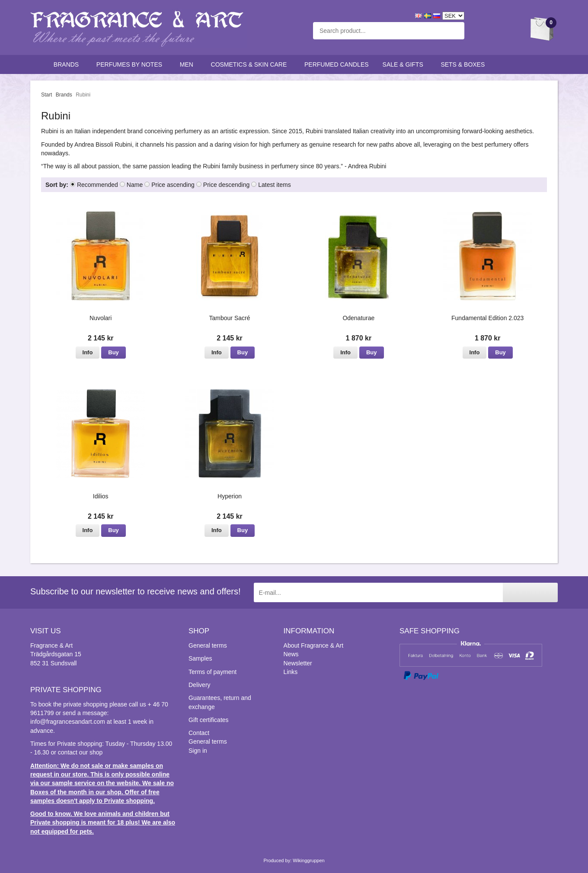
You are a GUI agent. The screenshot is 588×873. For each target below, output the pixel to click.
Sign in (198, 751)
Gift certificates (209, 720)
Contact (199, 733)
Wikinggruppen (308, 860)
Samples (200, 658)
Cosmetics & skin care (251, 64)
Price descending (226, 185)
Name (135, 185)
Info (88, 352)
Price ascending (173, 185)
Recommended (97, 185)
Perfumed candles (337, 64)
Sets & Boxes (465, 64)
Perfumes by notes (131, 64)
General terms (208, 645)
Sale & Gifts (405, 64)
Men (189, 64)
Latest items (274, 185)
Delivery (200, 685)
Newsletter (298, 663)
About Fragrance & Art (314, 645)
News (291, 654)
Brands (68, 64)
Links (291, 672)
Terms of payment (213, 672)
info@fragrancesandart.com (68, 722)
